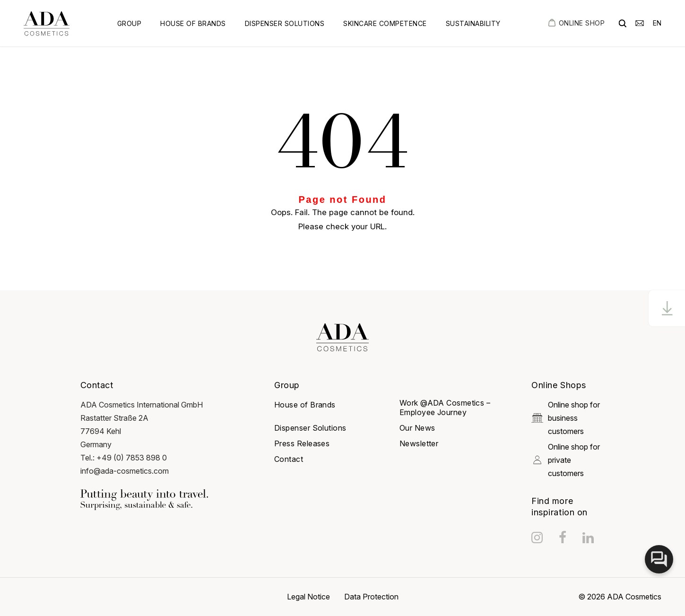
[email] (640, 22)
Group (130, 23)
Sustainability (473, 23)
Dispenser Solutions (285, 23)
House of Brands (193, 23)
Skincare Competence (385, 23)
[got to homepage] (47, 23)
